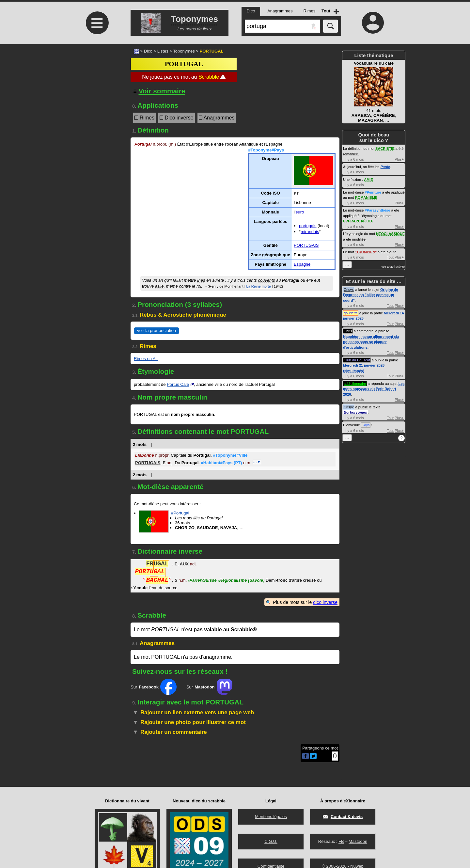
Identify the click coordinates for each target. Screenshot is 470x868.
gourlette (351, 313)
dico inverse (325, 602)
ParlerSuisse (202, 581)
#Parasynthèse (378, 210)
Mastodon (358, 841)
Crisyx (349, 290)
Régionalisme (241, 581)
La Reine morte (259, 286)
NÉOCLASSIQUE (390, 234)
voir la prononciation (157, 331)
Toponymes (184, 51)
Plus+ (399, 159)
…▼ (257, 462)
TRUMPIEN (366, 252)
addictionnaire (355, 384)
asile (159, 286)
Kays (366, 425)
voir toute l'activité (393, 267)
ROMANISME (366, 197)
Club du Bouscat (357, 360)
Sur (154, 687)
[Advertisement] (96, 99)
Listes (163, 51)
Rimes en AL (146, 359)
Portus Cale (178, 384)
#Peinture (373, 192)
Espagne (302, 264)
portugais (308, 226)
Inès (201, 280)
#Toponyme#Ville (230, 455)
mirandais (310, 232)
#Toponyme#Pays (266, 150)
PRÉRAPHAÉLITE (358, 221)
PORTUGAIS (306, 245)
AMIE (368, 180)
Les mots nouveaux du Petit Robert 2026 (374, 389)
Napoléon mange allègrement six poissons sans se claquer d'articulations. (371, 342)
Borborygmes (355, 412)
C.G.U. (271, 841)
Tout (390, 257)
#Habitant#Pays (222, 463)
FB (341, 841)
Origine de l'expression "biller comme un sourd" (370, 295)
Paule (385, 167)
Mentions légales (271, 817)
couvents (266, 280)
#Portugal (180, 513)
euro (300, 212)
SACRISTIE (385, 149)
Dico (148, 51)
